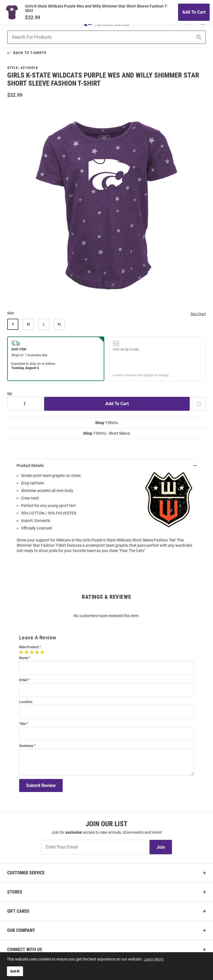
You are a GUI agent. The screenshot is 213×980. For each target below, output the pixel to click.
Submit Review (41, 785)
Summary (26, 746)
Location (26, 702)
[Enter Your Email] (94, 847)
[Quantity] (25, 404)
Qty (10, 394)
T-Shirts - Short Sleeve (106, 433)
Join (161, 847)
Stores (15, 892)
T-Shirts (106, 423)
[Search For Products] (93, 37)
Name (24, 658)
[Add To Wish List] (199, 404)
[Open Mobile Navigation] (10, 22)
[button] (174, 22)
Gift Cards (18, 911)
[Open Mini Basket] (202, 22)
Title (22, 724)
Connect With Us (25, 950)
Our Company (21, 930)
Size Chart (198, 314)
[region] (106, 515)
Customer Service (26, 873)
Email (23, 680)
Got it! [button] (15, 971)
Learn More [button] (154, 959)
